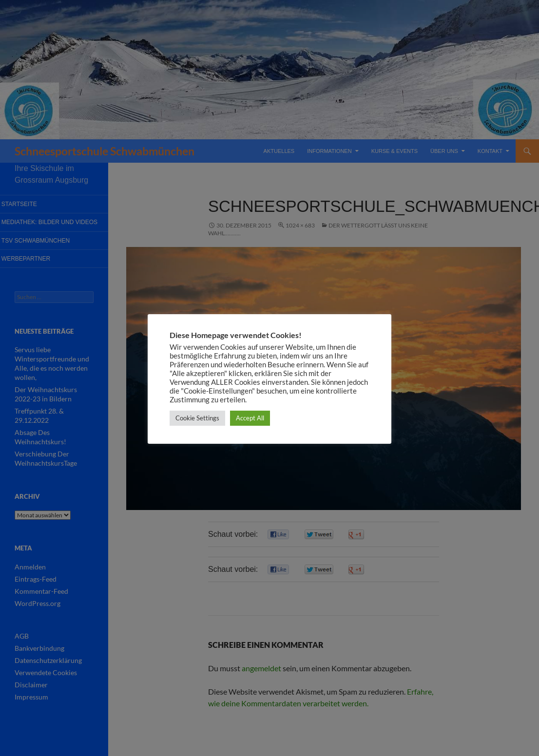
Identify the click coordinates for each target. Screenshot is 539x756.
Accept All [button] (250, 418)
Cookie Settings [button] (197, 418)
